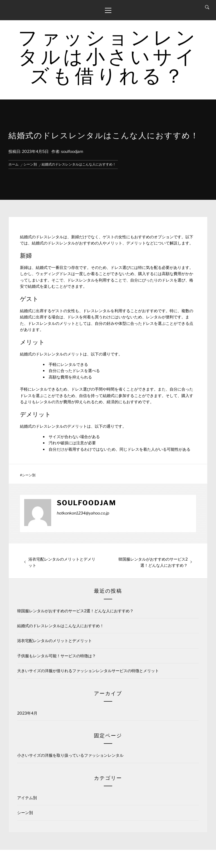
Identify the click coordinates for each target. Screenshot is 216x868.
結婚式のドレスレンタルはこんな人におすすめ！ (60, 626)
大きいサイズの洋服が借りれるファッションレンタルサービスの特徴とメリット (88, 671)
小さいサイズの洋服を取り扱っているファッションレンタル (70, 755)
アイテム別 (27, 798)
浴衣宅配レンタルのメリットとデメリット (55, 641)
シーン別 (29, 475)
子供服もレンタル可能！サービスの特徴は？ (57, 656)
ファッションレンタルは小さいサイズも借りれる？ (108, 57)
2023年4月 (27, 713)
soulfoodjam (72, 151)
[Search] (207, 7)
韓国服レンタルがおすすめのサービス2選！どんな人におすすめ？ (75, 611)
